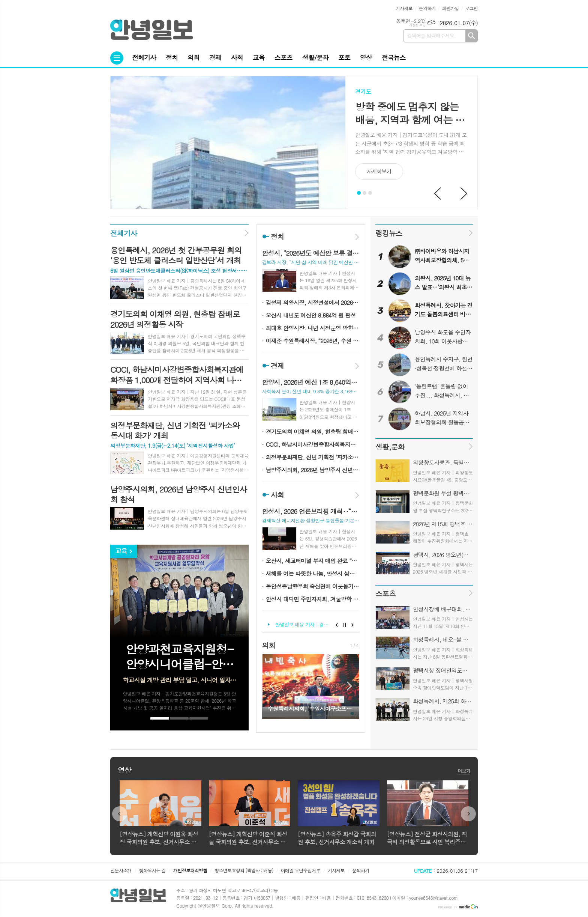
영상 (366, 57)
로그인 (471, 8)
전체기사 (144, 57)
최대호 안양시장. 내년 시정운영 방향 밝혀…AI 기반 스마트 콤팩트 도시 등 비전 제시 (313, 328)
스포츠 (283, 57)
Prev (438, 194)
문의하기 (427, 8)
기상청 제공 (417, 25)
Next (464, 194)
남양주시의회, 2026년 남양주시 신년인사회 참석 (313, 470)
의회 (193, 57)
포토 (344, 57)
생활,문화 (390, 446)
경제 (215, 57)
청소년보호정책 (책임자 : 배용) (244, 870)
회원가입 (450, 8)
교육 (259, 57)
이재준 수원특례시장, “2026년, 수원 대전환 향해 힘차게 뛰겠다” (313, 341)
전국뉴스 (394, 57)
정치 (172, 57)
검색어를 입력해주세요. (431, 35)
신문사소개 (121, 870)
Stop (345, 625)
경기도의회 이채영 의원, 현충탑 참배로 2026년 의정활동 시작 (313, 431)
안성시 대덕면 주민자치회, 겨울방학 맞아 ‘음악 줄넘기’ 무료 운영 (313, 599)
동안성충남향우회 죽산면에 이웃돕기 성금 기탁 (313, 586)
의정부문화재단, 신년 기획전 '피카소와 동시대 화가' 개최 (313, 457)
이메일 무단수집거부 (301, 870)
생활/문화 (315, 57)
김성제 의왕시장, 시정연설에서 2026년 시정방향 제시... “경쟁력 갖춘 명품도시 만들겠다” (313, 302)
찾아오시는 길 (152, 870)
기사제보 (404, 8)
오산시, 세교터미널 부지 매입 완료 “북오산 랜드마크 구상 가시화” (313, 561)
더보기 (464, 771)
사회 (237, 57)
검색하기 (472, 36)
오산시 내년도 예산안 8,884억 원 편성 (311, 315)
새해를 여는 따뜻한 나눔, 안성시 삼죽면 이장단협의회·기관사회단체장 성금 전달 (313, 573)
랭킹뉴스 (389, 233)
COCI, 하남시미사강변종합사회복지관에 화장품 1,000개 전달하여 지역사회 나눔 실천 (313, 444)
